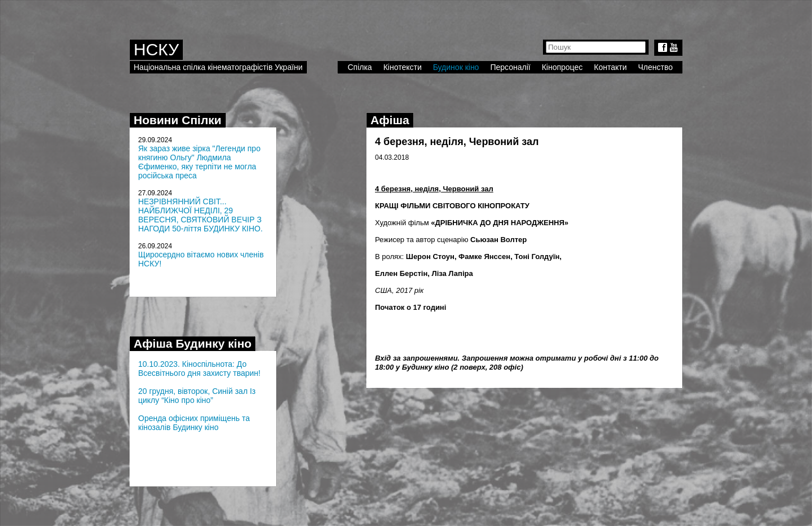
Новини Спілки (178, 120)
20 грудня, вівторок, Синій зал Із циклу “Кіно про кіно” (197, 396)
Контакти (610, 67)
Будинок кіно (456, 67)
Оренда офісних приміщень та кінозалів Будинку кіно (194, 423)
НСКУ (156, 49)
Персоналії (510, 67)
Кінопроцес (562, 67)
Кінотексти (403, 67)
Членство (656, 67)
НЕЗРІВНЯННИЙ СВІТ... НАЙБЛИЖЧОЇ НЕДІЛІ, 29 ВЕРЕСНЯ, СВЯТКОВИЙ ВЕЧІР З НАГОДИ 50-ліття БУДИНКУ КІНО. (200, 215)
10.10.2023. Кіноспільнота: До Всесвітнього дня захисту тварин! (199, 369)
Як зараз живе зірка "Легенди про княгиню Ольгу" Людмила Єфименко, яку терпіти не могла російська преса (199, 162)
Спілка (359, 67)
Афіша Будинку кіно (193, 343)
